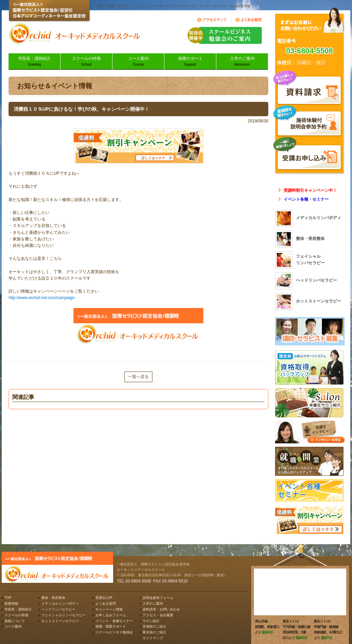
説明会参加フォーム (158, 598)
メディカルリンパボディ (60, 603)
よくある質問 (106, 603)
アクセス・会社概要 (158, 615)
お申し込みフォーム (111, 615)
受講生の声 (104, 598)
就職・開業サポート (111, 626)
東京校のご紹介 (154, 632)
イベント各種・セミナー (306, 199)
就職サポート (190, 62)
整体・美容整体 (53, 598)
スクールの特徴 (86, 62)
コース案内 (138, 62)
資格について (15, 621)
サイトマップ (153, 638)
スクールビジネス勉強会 (114, 632)
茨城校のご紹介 (154, 626)
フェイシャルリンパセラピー (64, 615)
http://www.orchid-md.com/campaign (42, 298)
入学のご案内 (242, 62)
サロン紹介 (151, 621)
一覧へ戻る (138, 377)
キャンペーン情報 (109, 609)
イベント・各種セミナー (114, 621)
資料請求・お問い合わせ (161, 609)
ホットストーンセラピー (60, 621)
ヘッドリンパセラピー (58, 609)
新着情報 (11, 603)
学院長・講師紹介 (34, 62)
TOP (8, 598)
